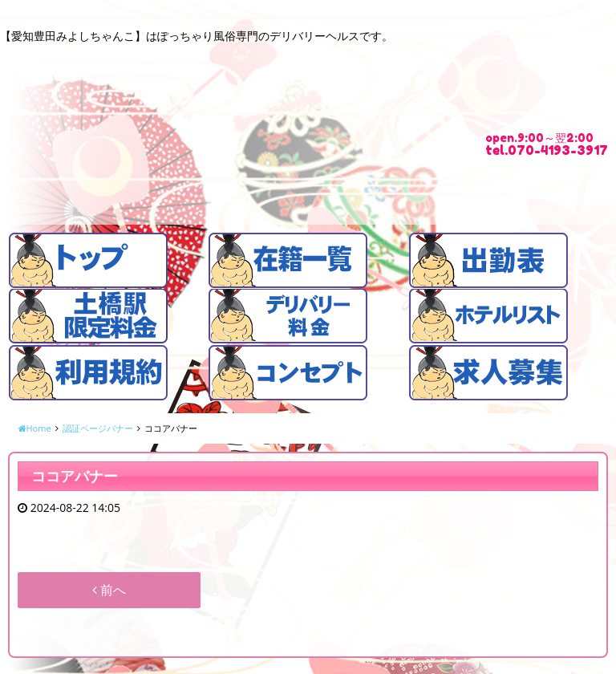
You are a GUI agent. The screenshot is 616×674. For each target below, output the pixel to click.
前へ (109, 590)
